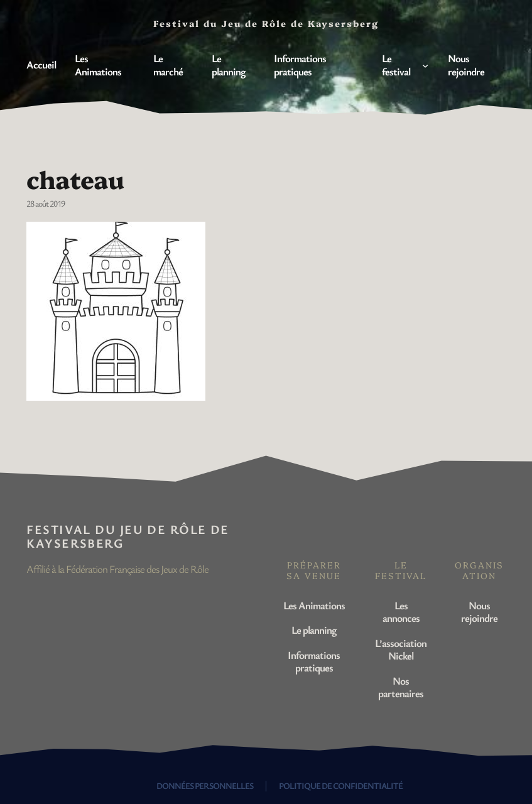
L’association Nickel (401, 649)
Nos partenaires (401, 687)
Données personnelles (205, 785)
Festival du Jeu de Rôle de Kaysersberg (128, 536)
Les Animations (314, 605)
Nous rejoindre (479, 611)
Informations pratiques (314, 661)
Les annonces (401, 611)
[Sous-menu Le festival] (425, 65)
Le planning (314, 630)
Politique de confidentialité (341, 785)
